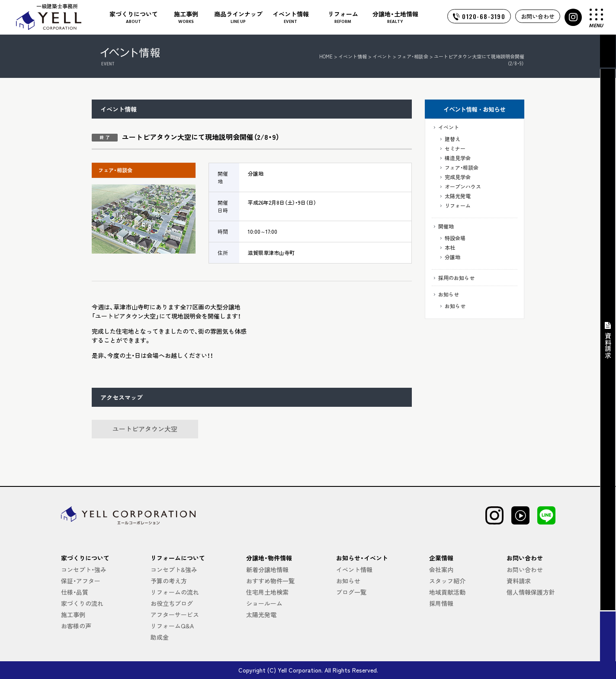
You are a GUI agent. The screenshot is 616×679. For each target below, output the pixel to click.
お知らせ (449, 294)
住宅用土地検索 (267, 592)
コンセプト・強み (84, 570)
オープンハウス (463, 186)
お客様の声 (76, 626)
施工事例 (73, 615)
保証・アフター (81, 581)
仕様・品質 (75, 592)
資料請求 (519, 581)
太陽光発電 (458, 196)
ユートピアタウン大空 (145, 429)
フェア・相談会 (462, 167)
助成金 (160, 637)
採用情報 (441, 603)
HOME (326, 56)
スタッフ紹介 (447, 581)
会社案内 (441, 570)
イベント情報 (353, 56)
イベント (449, 127)
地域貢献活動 (447, 592)
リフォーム (458, 205)
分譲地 (452, 257)
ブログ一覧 (351, 592)
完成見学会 (458, 177)
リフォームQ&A (172, 626)
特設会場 (455, 238)
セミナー (455, 148)
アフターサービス (175, 615)
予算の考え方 (169, 581)
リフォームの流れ (175, 592)
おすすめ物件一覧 (270, 581)
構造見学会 (458, 158)
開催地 (446, 226)
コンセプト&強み (174, 570)
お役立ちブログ (172, 603)
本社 (450, 247)
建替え (452, 139)
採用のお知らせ (456, 278)
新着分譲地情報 (267, 570)
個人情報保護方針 (531, 592)
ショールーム (264, 603)
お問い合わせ (538, 16)
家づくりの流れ (82, 603)
